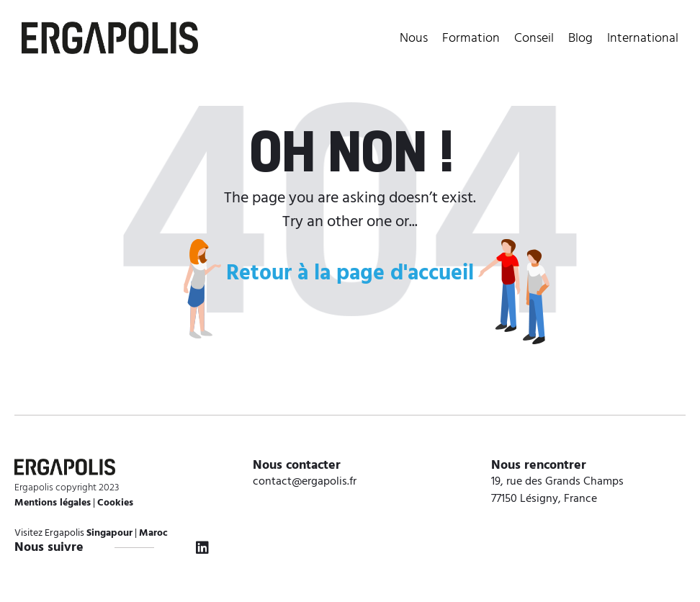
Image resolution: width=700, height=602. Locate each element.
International (643, 39)
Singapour (109, 533)
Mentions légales (53, 503)
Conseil (534, 39)
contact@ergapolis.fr (305, 482)
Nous (414, 39)
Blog (580, 39)
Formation (471, 39)
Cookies (115, 503)
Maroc (153, 533)
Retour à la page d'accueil (350, 274)
